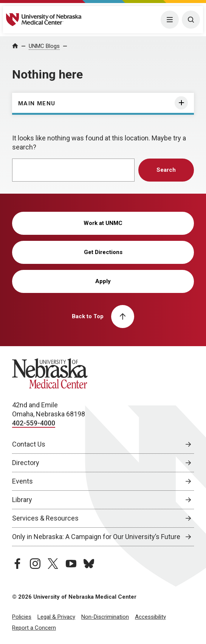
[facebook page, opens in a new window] (17, 564)
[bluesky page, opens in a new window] (89, 564)
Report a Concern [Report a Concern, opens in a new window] (34, 628)
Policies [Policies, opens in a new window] (22, 617)
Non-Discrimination (105, 617)
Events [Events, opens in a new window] (22, 481)
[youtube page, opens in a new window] (71, 564)
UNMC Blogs (44, 46)
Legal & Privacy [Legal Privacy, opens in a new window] (56, 617)
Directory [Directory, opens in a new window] (26, 463)
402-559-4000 (34, 423)
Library (22, 500)
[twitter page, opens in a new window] (53, 564)
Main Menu (37, 103)
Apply (103, 281)
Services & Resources (45, 518)
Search (166, 170)
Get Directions (103, 252)
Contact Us (29, 444)
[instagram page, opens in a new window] (35, 564)
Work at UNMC (103, 223)
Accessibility (150, 617)
